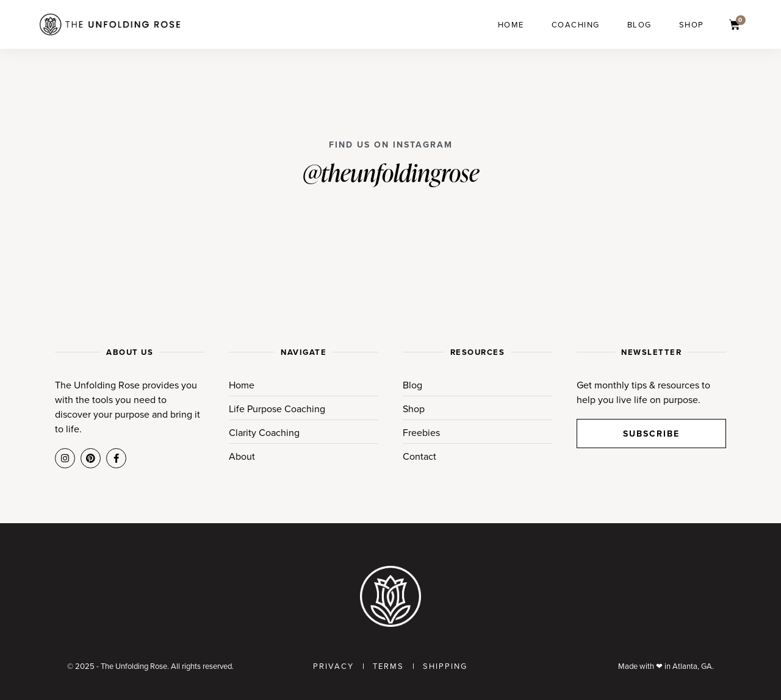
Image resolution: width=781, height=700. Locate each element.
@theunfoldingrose (391, 172)
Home (511, 24)
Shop (692, 24)
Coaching (576, 24)
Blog (639, 24)
